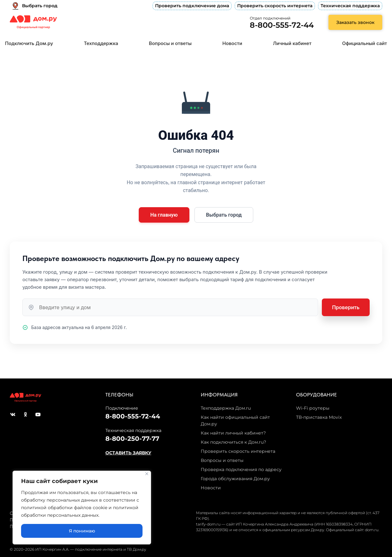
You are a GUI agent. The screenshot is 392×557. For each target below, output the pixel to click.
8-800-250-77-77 (132, 439)
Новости (232, 43)
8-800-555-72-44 (282, 25)
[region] (82, 508)
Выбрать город (224, 215)
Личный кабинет (292, 43)
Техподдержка (101, 43)
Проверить (346, 307)
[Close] (147, 474)
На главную (164, 215)
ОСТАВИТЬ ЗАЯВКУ (128, 453)
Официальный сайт (365, 43)
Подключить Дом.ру (29, 43)
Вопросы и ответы (170, 43)
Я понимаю (82, 531)
